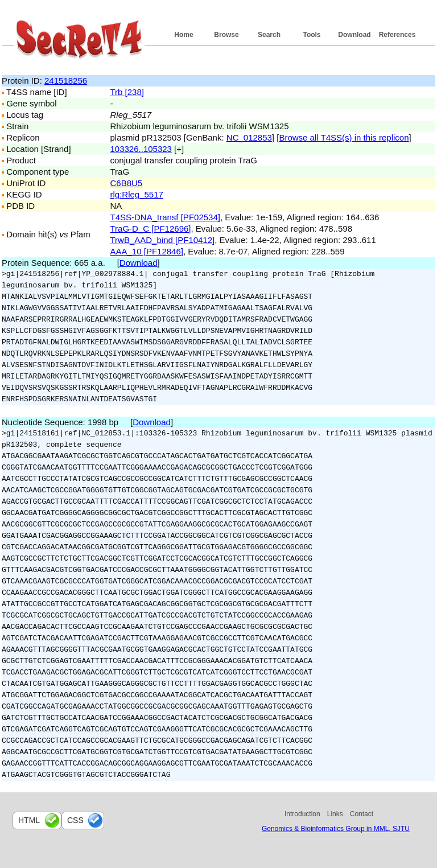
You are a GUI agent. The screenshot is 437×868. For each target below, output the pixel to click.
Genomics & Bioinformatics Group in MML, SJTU (336, 829)
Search (269, 35)
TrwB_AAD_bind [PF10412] (163, 240)
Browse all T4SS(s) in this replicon (344, 137)
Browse (226, 35)
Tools (312, 35)
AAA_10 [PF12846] (147, 251)
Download (354, 35)
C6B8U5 (127, 183)
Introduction (302, 814)
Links (335, 814)
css (75, 820)
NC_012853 (249, 137)
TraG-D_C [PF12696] (151, 229)
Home (184, 35)
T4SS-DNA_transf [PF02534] (165, 217)
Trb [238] (127, 92)
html (29, 820)
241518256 (66, 81)
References (397, 35)
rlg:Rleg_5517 (137, 194)
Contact (362, 814)
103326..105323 (141, 149)
